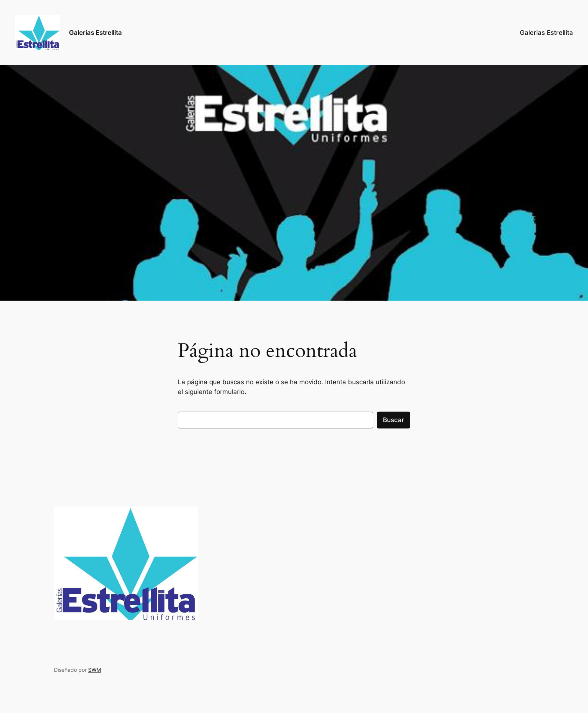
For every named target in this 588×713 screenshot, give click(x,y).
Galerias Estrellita (95, 33)
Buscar (394, 420)
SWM (94, 670)
